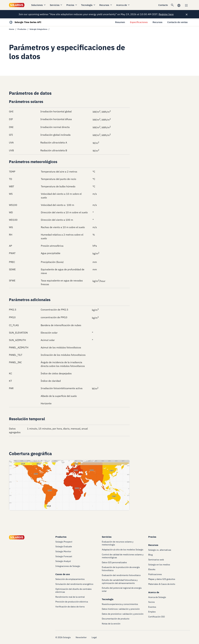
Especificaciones (139, 22)
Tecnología (88, 5)
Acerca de (123, 5)
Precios (72, 5)
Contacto (163, 5)
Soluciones (39, 5)
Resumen (120, 22)
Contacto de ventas (177, 22)
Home (12, 29)
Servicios (56, 5)
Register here (166, 14)
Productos (22, 29)
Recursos (106, 5)
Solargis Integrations (38, 29)
